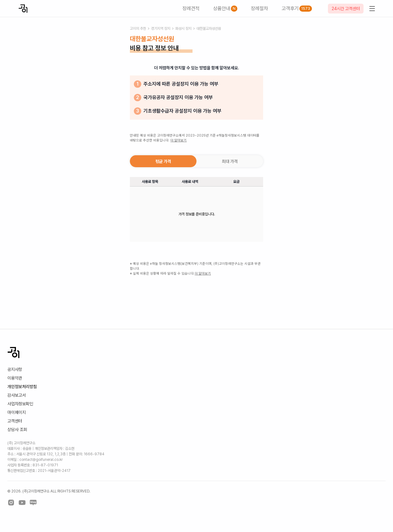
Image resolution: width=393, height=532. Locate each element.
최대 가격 (230, 161)
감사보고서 (17, 395)
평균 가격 (163, 161)
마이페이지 (17, 412)
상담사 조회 (17, 430)
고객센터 (15, 421)
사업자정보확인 (20, 404)
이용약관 (15, 378)
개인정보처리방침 (22, 387)
